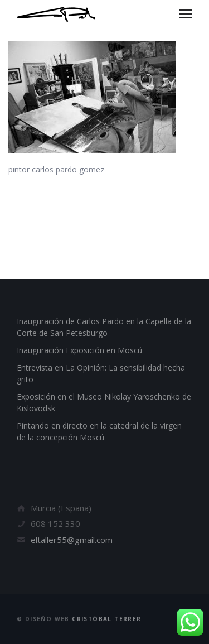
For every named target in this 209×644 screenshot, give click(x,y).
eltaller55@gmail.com (72, 540)
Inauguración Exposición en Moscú (79, 350)
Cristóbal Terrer (106, 619)
